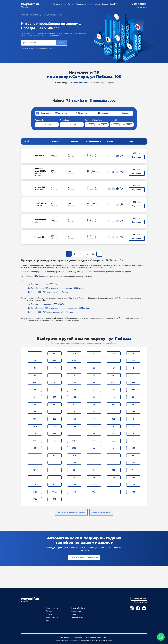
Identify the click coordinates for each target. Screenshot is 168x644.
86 (35, 448)
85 (114, 448)
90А (133, 383)
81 (54, 478)
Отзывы (105, 4)
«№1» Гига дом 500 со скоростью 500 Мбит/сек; (46, 305)
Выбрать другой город (101, 513)
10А (74, 427)
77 (35, 390)
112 (35, 354)
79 (133, 376)
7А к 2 (114, 383)
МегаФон (32, 268)
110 (74, 492)
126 (35, 485)
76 (54, 463)
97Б (54, 390)
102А (74, 448)
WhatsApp (132, 609)
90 (114, 478)
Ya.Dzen (144, 609)
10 (74, 376)
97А (55, 405)
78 (74, 478)
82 (54, 441)
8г (114, 427)
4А (54, 456)
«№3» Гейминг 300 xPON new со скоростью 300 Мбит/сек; (50, 312)
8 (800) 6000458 (140, 4)
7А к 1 (74, 441)
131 (55, 434)
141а (114, 492)
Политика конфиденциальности (98, 638)
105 (74, 397)
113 (55, 361)
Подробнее (137, 157)
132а (35, 427)
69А (94, 492)
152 (55, 419)
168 (94, 419)
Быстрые (83, 113)
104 (35, 397)
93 (114, 390)
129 (35, 470)
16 (114, 397)
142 (74, 390)
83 (94, 376)
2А (114, 456)
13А (35, 434)
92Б (74, 456)
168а (54, 427)
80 (133, 456)
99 (35, 405)
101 (133, 361)
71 (114, 463)
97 (94, 434)
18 (35, 361)
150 (35, 419)
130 (94, 485)
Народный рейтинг (78, 608)
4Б (133, 368)
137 (35, 456)
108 (74, 485)
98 (54, 368)
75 (74, 470)
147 (74, 383)
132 (114, 354)
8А (35, 368)
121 (94, 470)
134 (133, 492)
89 (54, 470)
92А (114, 405)
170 (114, 419)
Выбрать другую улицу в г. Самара (71, 513)
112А (114, 485)
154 (74, 419)
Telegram (138, 609)
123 (35, 463)
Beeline (140, 266)
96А (55, 500)
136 (35, 441)
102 (114, 470)
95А (35, 383)
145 (55, 354)
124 (94, 463)
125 (94, 427)
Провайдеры (81, 4)
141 (114, 434)
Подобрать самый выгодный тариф (84, 558)
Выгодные (63, 113)
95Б (114, 441)
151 (133, 463)
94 (94, 478)
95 (74, 405)
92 (94, 383)
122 (55, 485)
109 (94, 354)
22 (114, 361)
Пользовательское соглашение (70, 638)
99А (133, 390)
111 (94, 361)
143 (35, 376)
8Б (94, 390)
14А (133, 485)
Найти (61, 43)
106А (54, 492)
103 (55, 397)
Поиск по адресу (59, 4)
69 (94, 368)
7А (133, 354)
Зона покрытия (77, 618)
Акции (98, 4)
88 (133, 397)
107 (74, 463)
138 (74, 368)
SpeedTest (114, 4)
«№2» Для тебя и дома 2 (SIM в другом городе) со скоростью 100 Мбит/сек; (58, 308)
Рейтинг (91, 4)
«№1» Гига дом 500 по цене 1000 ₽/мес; (42, 285)
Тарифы (71, 4)
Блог (48, 621)
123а (35, 500)
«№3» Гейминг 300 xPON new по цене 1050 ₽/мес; (47, 292)
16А (94, 448)
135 (94, 397)
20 (114, 368)
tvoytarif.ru (30, 4)
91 (54, 448)
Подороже (126, 113)
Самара (25, 7)
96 (133, 405)
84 (54, 412)
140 (94, 441)
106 (133, 448)
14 (133, 470)
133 (133, 478)
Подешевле (104, 113)
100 (94, 412)
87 (94, 405)
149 (114, 376)
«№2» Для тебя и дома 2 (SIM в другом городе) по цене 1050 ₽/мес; (54, 288)
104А (74, 361)
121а (74, 354)
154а (35, 492)
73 (35, 412)
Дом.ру (24, 268)
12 (74, 434)
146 (133, 412)
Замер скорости (52, 618)
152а (114, 412)
